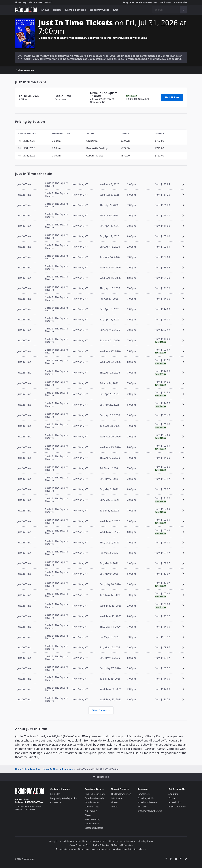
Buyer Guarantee (177, 807)
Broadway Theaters (147, 802)
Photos (115, 807)
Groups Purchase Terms (126, 841)
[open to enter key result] (183, 10)
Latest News (117, 798)
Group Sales (180, 2)
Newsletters (143, 794)
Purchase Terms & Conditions (101, 841)
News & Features (76, 10)
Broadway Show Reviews (150, 811)
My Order (128, 2)
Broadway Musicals (94, 798)
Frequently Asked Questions (64, 798)
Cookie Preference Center (80, 845)
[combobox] (170, 10)
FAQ (115, 10)
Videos (114, 802)
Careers (172, 798)
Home (18, 769)
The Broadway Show (147, 2)
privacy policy (103, 849)
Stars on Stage (92, 807)
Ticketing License (145, 841)
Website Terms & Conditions (75, 841)
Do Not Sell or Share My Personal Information (113, 845)
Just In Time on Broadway (58, 769)
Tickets (57, 10)
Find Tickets (172, 97)
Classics (89, 815)
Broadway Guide (99, 10)
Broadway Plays (93, 802)
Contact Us (21, 799)
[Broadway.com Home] (26, 10)
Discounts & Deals (94, 828)
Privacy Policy (55, 841)
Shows (45, 10)
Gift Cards (165, 2)
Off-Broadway (92, 824)
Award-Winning (92, 819)
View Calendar (101, 710)
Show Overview (25, 70)
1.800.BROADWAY (33, 2)
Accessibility (175, 802)
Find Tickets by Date (95, 794)
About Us (173, 794)
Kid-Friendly (91, 811)
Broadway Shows (32, 769)
